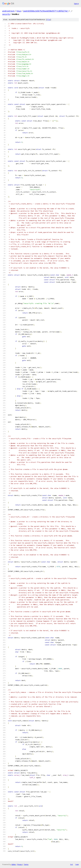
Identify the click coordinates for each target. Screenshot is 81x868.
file (49, 20)
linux (19, 11)
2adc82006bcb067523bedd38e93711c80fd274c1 (46, 11)
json (77, 864)
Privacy (20, 864)
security (6, 14)
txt (72, 864)
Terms (26, 864)
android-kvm (8, 11)
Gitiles (14, 864)
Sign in (76, 4)
